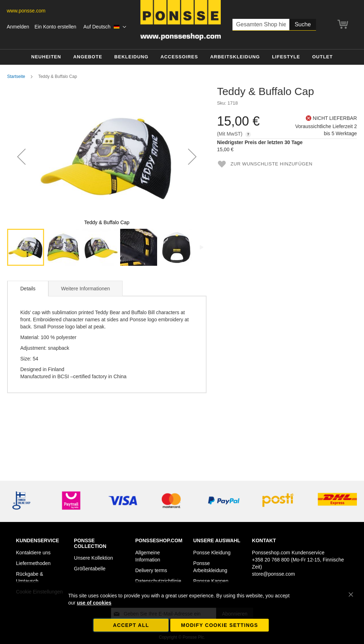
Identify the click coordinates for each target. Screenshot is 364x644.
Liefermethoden (33, 563)
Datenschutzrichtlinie (158, 581)
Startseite (16, 76)
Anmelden (18, 27)
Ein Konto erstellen (55, 27)
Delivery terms (151, 570)
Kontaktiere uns (33, 553)
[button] (105, 27)
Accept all (131, 625)
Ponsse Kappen (211, 581)
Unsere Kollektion (93, 558)
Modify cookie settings (220, 625)
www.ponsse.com (26, 11)
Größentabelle (90, 569)
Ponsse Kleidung (212, 553)
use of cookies (94, 603)
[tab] (28, 289)
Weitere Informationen (85, 289)
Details (28, 289)
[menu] (182, 57)
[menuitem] (46, 57)
